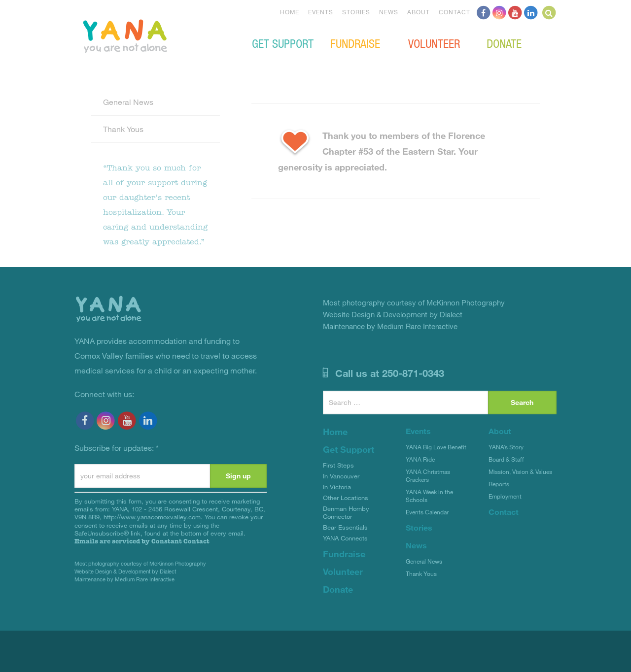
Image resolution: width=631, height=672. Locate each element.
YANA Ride (420, 459)
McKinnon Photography (178, 563)
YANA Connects (345, 538)
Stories (356, 12)
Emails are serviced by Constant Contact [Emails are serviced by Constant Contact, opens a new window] (142, 541)
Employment (505, 496)
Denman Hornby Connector (346, 512)
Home (290, 12)
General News (128, 102)
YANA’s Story (506, 447)
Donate (504, 43)
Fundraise (355, 43)
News (389, 12)
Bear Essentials (345, 527)
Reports (499, 484)
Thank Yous (123, 129)
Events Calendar (427, 512)
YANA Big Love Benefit (436, 447)
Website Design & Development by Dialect (125, 571)
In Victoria (337, 487)
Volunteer (434, 43)
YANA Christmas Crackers (428, 475)
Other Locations (346, 498)
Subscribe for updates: (117, 448)
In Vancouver (341, 476)
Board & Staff (506, 459)
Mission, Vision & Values (520, 471)
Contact (455, 12)
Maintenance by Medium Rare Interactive (124, 579)
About (419, 12)
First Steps (338, 465)
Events (321, 12)
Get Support (283, 43)
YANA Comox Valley (158, 35)
